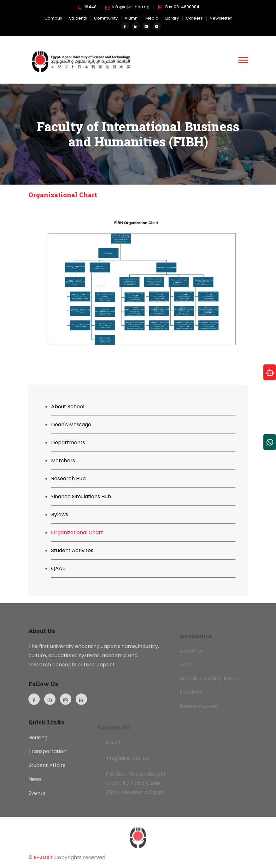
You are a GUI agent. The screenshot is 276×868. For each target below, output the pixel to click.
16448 (87, 7)
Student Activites (72, 550)
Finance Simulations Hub (81, 496)
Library (172, 18)
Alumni (132, 18)
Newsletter (221, 18)
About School (68, 407)
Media (152, 18)
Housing (38, 743)
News (35, 785)
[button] (243, 60)
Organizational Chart (77, 532)
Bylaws (60, 514)
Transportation (47, 757)
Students (78, 18)
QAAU (58, 568)
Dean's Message (71, 425)
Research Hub (68, 478)
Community (106, 18)
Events (37, 799)
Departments (68, 443)
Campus (53, 18)
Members (63, 461)
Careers (194, 18)
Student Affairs (47, 771)
